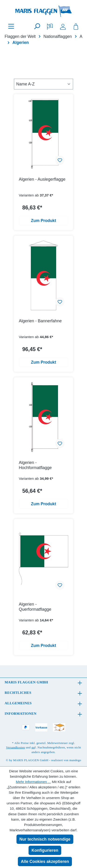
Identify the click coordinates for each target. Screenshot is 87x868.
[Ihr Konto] (63, 26)
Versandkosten (16, 747)
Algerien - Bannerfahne (40, 321)
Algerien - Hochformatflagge (35, 465)
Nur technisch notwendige (45, 839)
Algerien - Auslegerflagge (42, 179)
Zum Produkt (43, 221)
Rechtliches (18, 693)
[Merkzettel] (50, 26)
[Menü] (11, 26)
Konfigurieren (45, 850)
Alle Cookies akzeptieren (45, 861)
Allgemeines (18, 703)
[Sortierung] (43, 84)
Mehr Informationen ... (34, 782)
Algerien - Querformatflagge (35, 607)
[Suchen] (37, 26)
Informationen (21, 714)
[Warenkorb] (76, 26)
